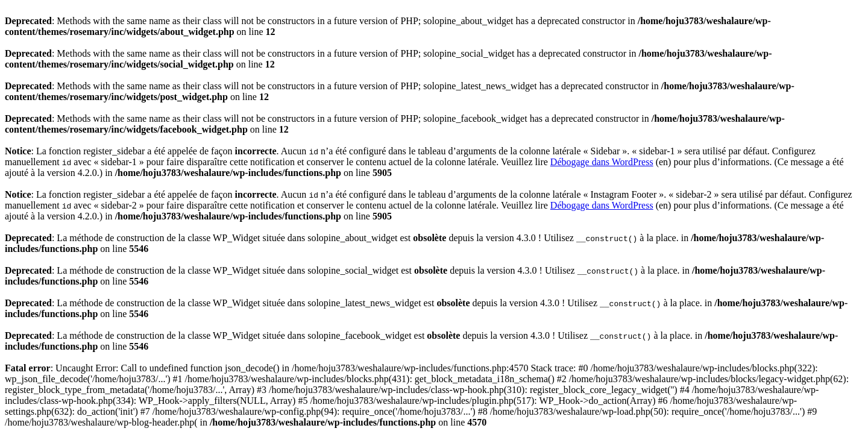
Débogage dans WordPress (602, 162)
